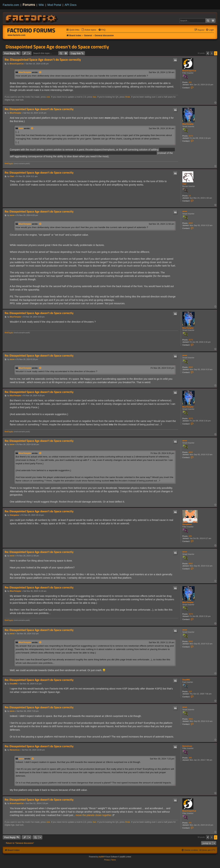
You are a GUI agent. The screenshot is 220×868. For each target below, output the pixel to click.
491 (190, 82)
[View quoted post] (40, 72)
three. (128, 97)
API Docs (71, 5)
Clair (184, 184)
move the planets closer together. (94, 815)
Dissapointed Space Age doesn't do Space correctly (57, 47)
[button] (208, 53)
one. (48, 97)
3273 (191, 136)
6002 (191, 223)
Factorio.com (11, 5)
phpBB (101, 857)
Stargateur (187, 524)
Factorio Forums (31, 30)
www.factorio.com (16, 35)
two (95, 97)
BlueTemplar (25, 72)
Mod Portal (54, 5)
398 (190, 758)
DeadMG (186, 680)
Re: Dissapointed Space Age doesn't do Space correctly (43, 60)
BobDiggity (9, 164)
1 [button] (212, 53)
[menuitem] (89, 30)
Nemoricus (187, 746)
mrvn (185, 211)
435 (190, 536)
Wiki (41, 5)
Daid (21, 128)
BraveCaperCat (189, 71)
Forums (29, 5)
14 (190, 196)
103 (190, 692)
